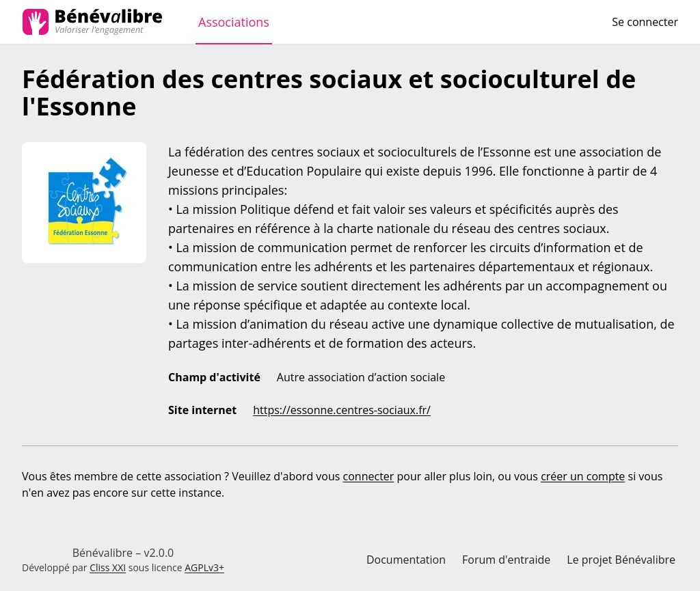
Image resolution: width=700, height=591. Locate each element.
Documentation (406, 560)
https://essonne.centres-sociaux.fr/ (342, 410)
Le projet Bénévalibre (621, 560)
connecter (369, 476)
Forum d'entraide (506, 560)
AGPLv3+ (204, 567)
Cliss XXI (108, 567)
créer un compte (583, 476)
